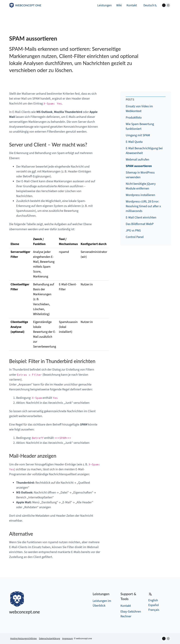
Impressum (67, 639)
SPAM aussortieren (139, 166)
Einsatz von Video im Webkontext (139, 109)
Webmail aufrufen (137, 160)
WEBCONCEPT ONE (28, 5)
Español (154, 605)
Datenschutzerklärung (49, 639)
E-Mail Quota (134, 142)
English (153, 600)
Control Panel (135, 237)
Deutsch (150, 5)
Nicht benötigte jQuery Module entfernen (141, 186)
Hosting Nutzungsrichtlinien (23, 639)
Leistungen (104, 5)
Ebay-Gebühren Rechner (131, 614)
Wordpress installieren (140, 195)
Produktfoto (134, 118)
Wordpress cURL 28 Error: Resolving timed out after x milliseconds (143, 206)
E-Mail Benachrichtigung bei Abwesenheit (144, 151)
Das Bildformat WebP (140, 224)
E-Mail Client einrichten (141, 218)
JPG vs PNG (133, 231)
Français (154, 610)
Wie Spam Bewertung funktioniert (140, 126)
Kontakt (132, 5)
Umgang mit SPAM (138, 135)
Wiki (119, 5)
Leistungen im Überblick (102, 603)
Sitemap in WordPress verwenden (140, 175)
